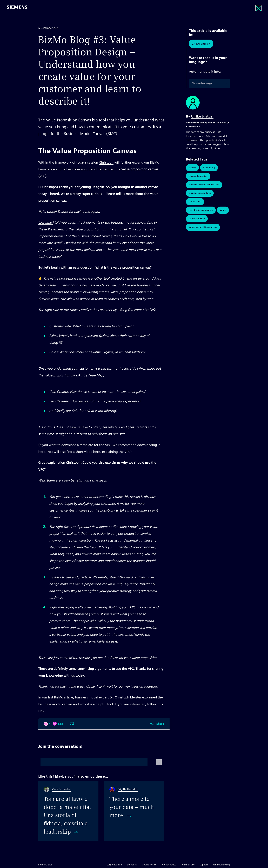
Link (41, 711)
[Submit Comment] (159, 762)
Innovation (195, 202)
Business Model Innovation (204, 185)
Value (223, 210)
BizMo (192, 168)
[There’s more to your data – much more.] (134, 811)
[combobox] (192, 83)
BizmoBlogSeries (198, 176)
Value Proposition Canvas (203, 227)
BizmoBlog (209, 168)
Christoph (106, 162)
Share (160, 724)
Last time (45, 222)
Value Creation (197, 219)
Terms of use (188, 865)
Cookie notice (149, 865)
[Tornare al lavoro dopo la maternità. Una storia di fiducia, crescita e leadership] (68, 811)
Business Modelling (200, 193)
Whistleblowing (221, 865)
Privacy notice (169, 865)
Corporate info (114, 865)
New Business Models (201, 210)
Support (204, 865)
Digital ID (132, 865)
